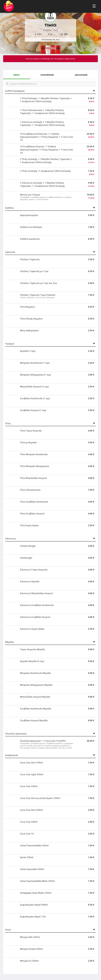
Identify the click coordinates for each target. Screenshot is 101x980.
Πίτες (8, 423)
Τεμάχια (10, 344)
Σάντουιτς (11, 539)
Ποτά (8, 930)
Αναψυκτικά (12, 755)
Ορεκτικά (10, 252)
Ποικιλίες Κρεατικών (16, 734)
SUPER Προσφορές (15, 91)
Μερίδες (10, 642)
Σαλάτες (9, 208)
